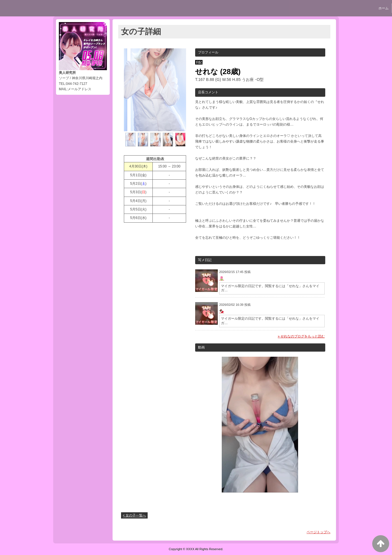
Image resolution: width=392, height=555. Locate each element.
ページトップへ (318, 532)
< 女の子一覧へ (134, 515)
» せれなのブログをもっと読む (301, 336)
